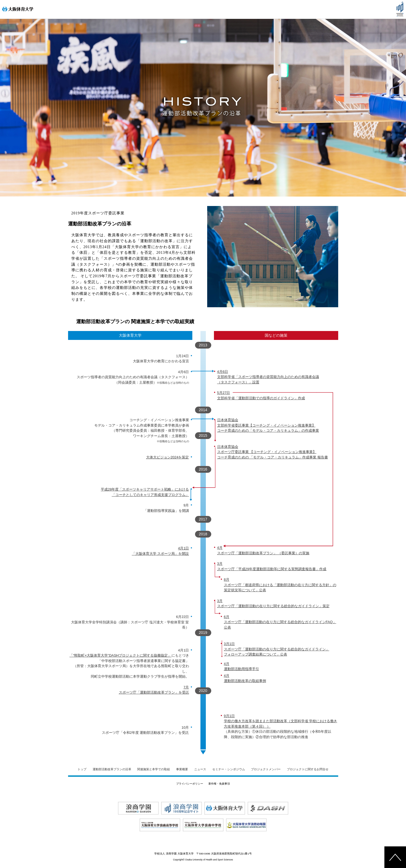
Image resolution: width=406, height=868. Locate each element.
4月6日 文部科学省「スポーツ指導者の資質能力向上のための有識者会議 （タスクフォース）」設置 (268, 377)
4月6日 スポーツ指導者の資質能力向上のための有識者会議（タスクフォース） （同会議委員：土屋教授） (133, 377)
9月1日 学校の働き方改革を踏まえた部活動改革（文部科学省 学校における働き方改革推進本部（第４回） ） (281, 721)
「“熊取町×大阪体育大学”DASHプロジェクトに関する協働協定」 (120, 655)
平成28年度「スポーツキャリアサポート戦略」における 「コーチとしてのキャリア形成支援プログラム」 (145, 492)
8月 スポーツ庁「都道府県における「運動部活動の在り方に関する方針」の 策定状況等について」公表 (280, 585)
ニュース (200, 769)
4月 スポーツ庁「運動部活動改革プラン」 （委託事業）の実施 (263, 550)
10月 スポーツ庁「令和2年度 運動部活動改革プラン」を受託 (145, 730)
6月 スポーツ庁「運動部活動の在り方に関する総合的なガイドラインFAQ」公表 (280, 622)
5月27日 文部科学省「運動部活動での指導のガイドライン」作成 (261, 395)
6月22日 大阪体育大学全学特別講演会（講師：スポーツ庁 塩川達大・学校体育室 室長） (130, 622)
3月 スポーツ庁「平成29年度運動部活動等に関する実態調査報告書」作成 (272, 566)
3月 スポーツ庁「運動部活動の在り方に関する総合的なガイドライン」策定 (273, 604)
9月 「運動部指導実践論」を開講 (166, 508)
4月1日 (183, 650)
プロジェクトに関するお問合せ (308, 769)
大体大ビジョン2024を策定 (168, 457)
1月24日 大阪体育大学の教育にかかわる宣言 (161, 359)
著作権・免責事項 (219, 784)
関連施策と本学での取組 (154, 769)
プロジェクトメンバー (266, 769)
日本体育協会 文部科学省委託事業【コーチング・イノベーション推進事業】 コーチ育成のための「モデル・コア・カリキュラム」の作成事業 (268, 425)
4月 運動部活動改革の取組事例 (245, 678)
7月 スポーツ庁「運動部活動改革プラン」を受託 (154, 690)
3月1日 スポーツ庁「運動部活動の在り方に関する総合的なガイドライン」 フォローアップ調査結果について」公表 (277, 649)
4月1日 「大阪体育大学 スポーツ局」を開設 (160, 551)
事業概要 (182, 769)
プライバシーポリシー (190, 784)
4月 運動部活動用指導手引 (241, 666)
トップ (82, 769)
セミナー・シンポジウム (229, 769)
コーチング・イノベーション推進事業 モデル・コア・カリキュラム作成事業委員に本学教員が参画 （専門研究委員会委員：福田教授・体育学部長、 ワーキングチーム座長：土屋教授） (142, 430)
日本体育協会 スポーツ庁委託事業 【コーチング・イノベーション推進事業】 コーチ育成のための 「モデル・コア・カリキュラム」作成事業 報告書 (273, 452)
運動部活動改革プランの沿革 (112, 769)
